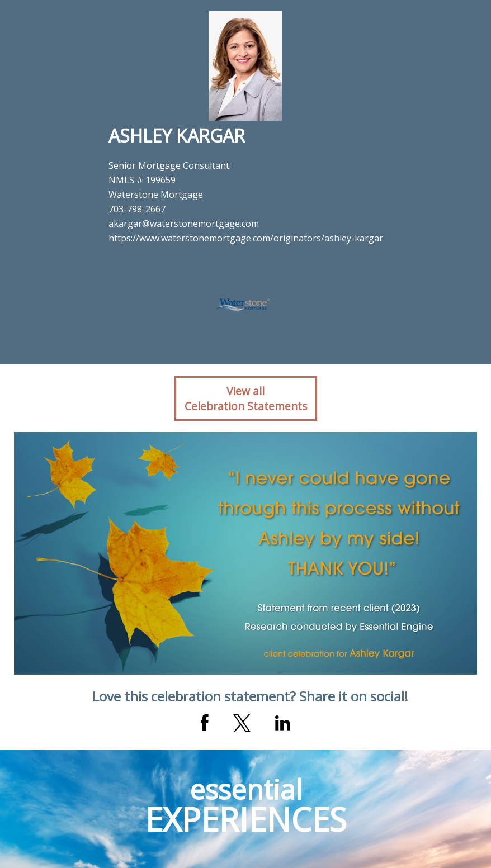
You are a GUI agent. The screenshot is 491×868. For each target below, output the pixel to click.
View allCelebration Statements (246, 399)
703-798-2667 (137, 209)
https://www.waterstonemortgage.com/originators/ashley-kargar (246, 238)
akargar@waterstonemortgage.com (184, 224)
